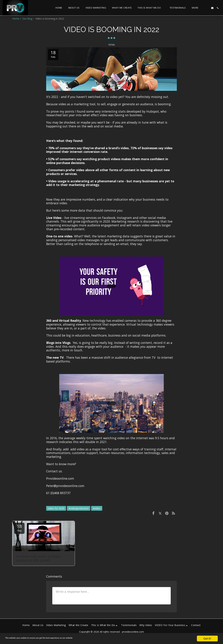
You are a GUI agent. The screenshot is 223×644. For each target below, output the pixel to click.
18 (19, 528)
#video (97, 508)
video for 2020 (56, 508)
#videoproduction (79, 508)
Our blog (27, 19)
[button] (151, 8)
